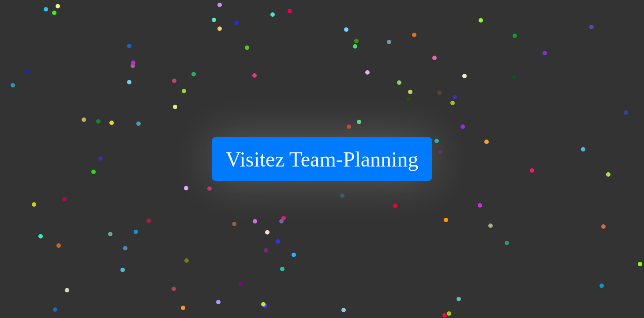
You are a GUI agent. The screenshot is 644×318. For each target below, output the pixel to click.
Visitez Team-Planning (322, 159)
